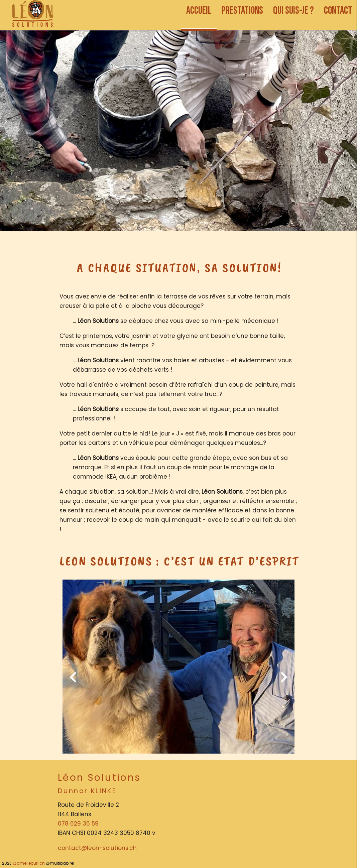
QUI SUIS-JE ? (293, 11)
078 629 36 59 (78, 824)
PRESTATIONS (242, 11)
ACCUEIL (199, 11)
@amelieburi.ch (29, 863)
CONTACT (338, 11)
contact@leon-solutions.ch (97, 848)
